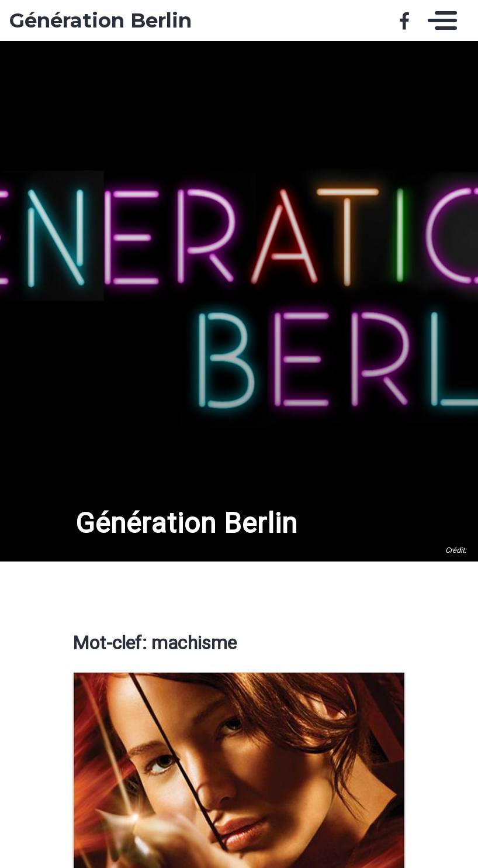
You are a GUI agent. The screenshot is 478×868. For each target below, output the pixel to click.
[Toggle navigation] (439, 20)
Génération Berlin (101, 20)
